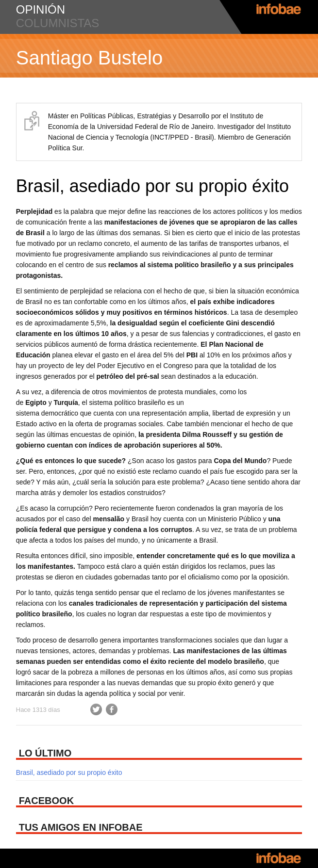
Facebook (112, 709)
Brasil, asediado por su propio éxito (152, 186)
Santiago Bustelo (89, 58)
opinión (41, 9)
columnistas (58, 23)
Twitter (96, 709)
